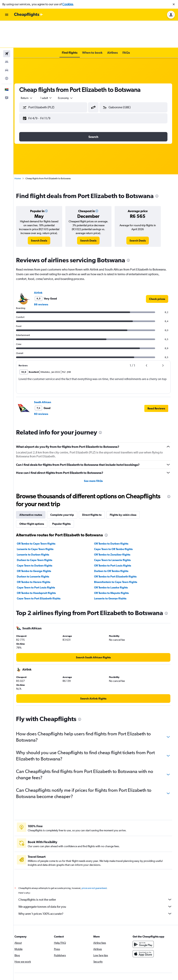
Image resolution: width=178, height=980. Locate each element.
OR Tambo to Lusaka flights (113, 564)
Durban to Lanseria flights (38, 553)
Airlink (43, 270)
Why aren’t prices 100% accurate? (98, 895)
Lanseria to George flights (113, 575)
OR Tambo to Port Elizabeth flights (118, 553)
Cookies (68, 4)
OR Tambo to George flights (39, 548)
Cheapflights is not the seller (98, 881)
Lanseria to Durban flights (38, 531)
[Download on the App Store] (145, 935)
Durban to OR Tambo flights (114, 548)
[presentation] (162, 169)
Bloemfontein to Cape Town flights (118, 559)
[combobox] (32, 71)
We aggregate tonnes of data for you (98, 888)
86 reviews (46, 281)
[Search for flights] (7, 27)
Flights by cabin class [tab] (128, 492)
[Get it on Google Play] (145, 926)
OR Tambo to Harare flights (38, 559)
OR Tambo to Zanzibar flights (115, 531)
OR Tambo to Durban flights (114, 520)
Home (22, 151)
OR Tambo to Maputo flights (114, 570)
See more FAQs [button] (96, 458)
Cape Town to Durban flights (39, 542)
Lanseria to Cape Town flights (40, 526)
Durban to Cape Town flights (39, 537)
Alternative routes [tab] (36, 492)
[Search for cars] (7, 43)
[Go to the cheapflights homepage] (29, 15)
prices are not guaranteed (99, 870)
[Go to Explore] (7, 51)
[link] (43, 217)
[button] (174, 4)
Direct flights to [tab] (97, 492)
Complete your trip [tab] (67, 492)
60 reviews (46, 391)
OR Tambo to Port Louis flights (115, 542)
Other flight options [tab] (37, 501)
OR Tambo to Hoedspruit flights (41, 570)
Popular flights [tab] (66, 501)
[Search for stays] (7, 35)
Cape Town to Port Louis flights (41, 564)
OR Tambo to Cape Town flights (41, 520)
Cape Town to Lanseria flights (115, 537)
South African (47, 379)
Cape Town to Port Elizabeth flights (44, 575)
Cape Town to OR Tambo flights (116, 526)
